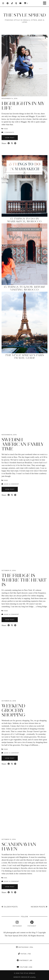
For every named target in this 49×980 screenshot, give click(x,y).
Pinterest (24, 960)
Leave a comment (10, 484)
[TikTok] (12, 3)
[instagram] (17, 924)
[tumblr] (16, 3)
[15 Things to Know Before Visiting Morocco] (24, 254)
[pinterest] (32, 924)
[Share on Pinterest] (15, 143)
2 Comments (8, 132)
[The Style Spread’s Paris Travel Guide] (24, 322)
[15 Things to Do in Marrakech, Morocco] (24, 186)
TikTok (24, 954)
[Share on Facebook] (9, 143)
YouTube (25, 967)
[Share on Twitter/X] (12, 143)
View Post (10, 138)
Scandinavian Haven (19, 847)
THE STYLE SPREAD (24, 15)
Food (6, 129)
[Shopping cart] (26, 3)
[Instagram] (3, 3)
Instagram (25, 947)
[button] (45, 3)
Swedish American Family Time (23, 444)
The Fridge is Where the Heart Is (24, 580)
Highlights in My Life (23, 106)
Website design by (24, 977)
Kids (5, 878)
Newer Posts (39, 907)
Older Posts (10, 907)
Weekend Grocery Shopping (13, 710)
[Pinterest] (8, 3)
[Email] (20, 3)
